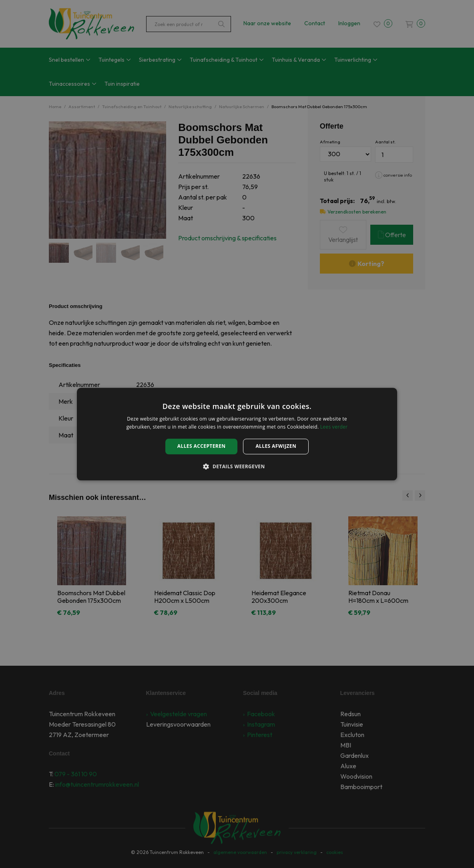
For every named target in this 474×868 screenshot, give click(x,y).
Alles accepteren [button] (202, 446)
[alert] (237, 434)
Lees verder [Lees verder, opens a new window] (334, 427)
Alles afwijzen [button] (276, 446)
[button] (237, 466)
